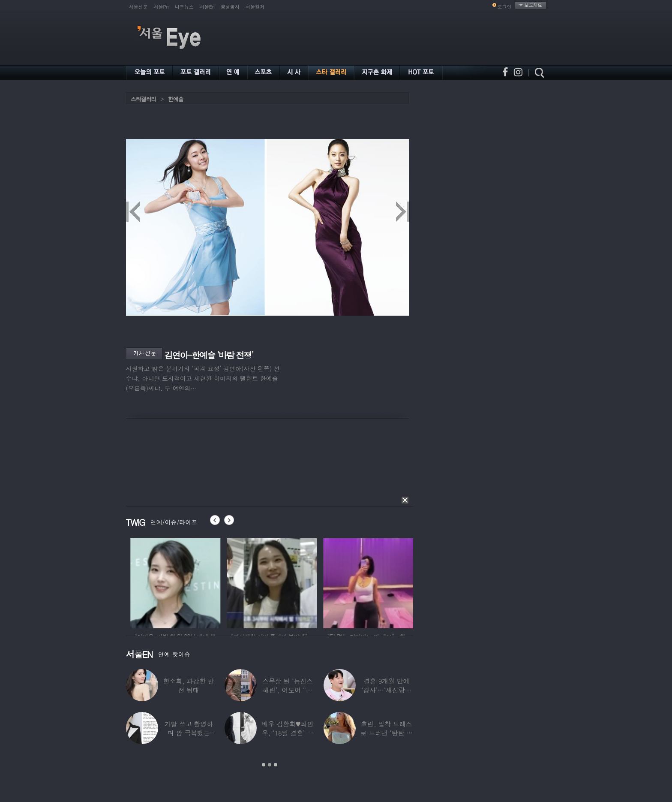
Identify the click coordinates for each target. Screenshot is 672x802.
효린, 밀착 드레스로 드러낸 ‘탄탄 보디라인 (386, 733)
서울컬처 (255, 7)
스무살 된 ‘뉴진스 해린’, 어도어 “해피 (288, 690)
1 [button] (264, 765)
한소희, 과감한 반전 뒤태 (189, 685)
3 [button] (276, 765)
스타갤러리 (144, 99)
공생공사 (230, 7)
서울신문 (138, 7)
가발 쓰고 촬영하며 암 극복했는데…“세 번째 (189, 733)
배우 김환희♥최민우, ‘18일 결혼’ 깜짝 (288, 733)
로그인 (505, 7)
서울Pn (161, 7)
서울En (207, 7)
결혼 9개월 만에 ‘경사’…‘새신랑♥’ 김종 (387, 690)
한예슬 (176, 99)
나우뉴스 (184, 7)
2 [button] (270, 765)
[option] (206, 582)
